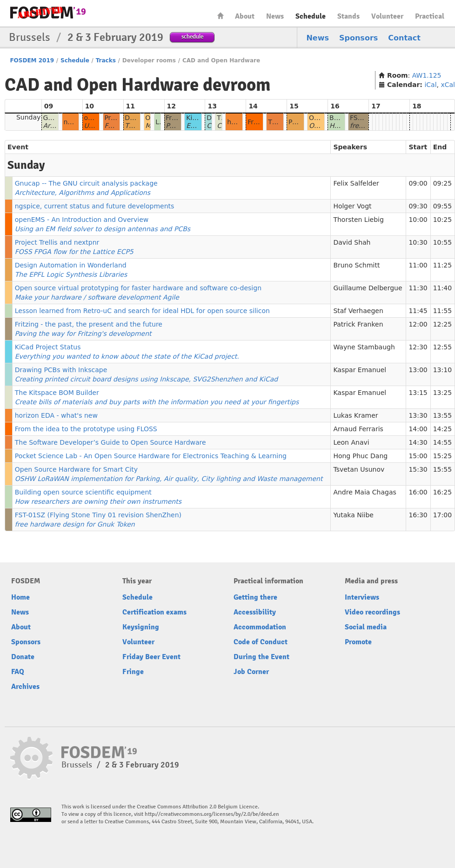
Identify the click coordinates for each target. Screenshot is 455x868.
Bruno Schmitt (356, 265)
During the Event (261, 657)
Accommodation (260, 627)
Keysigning (141, 627)
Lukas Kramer (355, 415)
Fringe (133, 672)
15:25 (442, 456)
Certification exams (154, 612)
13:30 (418, 415)
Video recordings (372, 612)
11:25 (442, 265)
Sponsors (358, 38)
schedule (192, 37)
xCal (448, 85)
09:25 (442, 183)
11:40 (442, 288)
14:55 (442, 442)
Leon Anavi (351, 442)
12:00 (418, 324)
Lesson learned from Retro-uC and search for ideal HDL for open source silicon (142, 311)
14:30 (418, 442)
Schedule (311, 16)
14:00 (418, 429)
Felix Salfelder (356, 183)
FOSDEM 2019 (32, 60)
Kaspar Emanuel (360, 370)
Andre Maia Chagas (365, 492)
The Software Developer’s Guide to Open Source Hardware (110, 442)
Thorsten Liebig (358, 220)
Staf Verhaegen (358, 311)
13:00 (418, 370)
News (275, 16)
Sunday (28, 117)
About (245, 16)
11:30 (418, 288)
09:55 (442, 206)
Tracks (106, 60)
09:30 (418, 206)
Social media (366, 627)
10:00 (418, 220)
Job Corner (251, 672)
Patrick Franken (358, 324)
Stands (348, 16)
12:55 (442, 347)
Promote (358, 642)
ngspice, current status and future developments (95, 206)
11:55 (442, 311)
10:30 (418, 242)
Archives (25, 687)
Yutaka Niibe (353, 515)
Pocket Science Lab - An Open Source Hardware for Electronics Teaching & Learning (151, 456)
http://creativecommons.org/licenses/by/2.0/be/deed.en (212, 814)
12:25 (442, 324)
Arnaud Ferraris (358, 429)
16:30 (418, 515)
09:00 (418, 183)
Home (221, 16)
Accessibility (255, 612)
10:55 (442, 242)
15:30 (418, 469)
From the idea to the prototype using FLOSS (86, 429)
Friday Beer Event (151, 657)
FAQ (18, 672)
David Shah (352, 242)
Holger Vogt (352, 206)
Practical (430, 16)
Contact (404, 38)
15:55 (442, 469)
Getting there (255, 597)
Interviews (362, 597)
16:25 (442, 492)
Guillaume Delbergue (368, 288)
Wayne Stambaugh (364, 347)
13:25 (442, 393)
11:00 (418, 265)
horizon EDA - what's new (56, 415)
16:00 (418, 492)
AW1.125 (427, 75)
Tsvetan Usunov (359, 469)
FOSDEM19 (48, 13)
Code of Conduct (261, 642)
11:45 (418, 311)
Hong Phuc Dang (360, 456)
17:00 (442, 515)
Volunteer (387, 16)
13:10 (442, 370)
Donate (23, 657)
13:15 (418, 393)
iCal (430, 85)
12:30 (418, 347)
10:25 (442, 220)
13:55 (442, 415)
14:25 (442, 429)
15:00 (418, 456)
